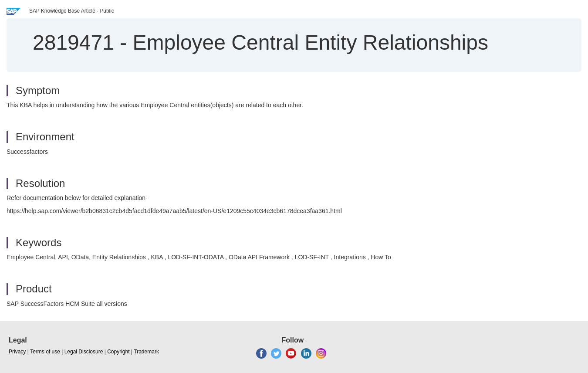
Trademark (146, 352)
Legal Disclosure (84, 352)
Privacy (17, 352)
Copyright (118, 352)
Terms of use (45, 352)
